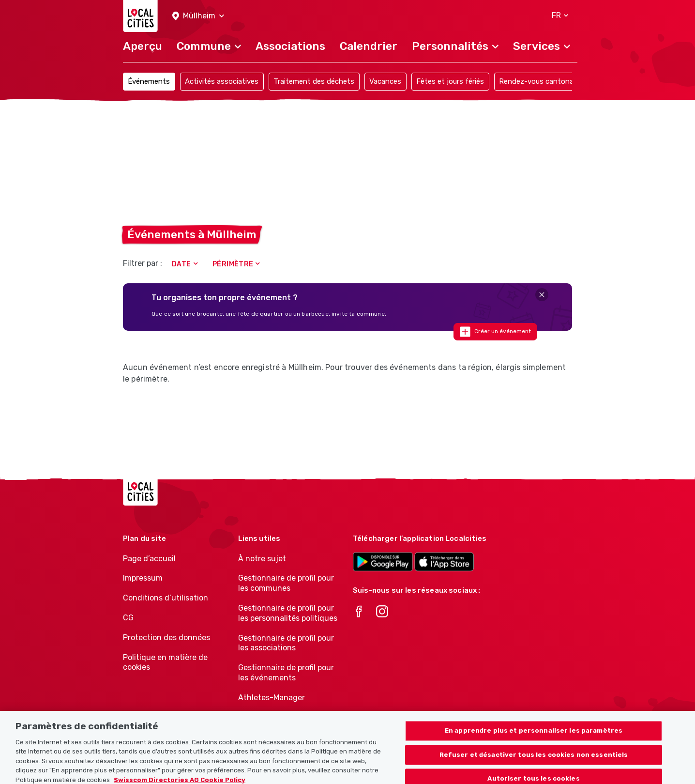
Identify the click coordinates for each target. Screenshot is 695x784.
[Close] (542, 295)
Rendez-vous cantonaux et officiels (558, 81)
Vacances (385, 81)
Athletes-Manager (272, 698)
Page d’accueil (149, 559)
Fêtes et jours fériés (450, 81)
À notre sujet (262, 559)
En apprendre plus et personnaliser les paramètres (534, 740)
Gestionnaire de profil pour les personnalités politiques (288, 613)
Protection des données (166, 638)
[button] (198, 16)
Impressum (143, 578)
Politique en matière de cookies (165, 662)
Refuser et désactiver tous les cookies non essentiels (534, 763)
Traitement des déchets (314, 81)
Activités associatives (222, 81)
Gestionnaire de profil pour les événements (286, 673)
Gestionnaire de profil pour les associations (286, 643)
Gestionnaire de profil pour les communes (286, 583)
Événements (149, 81)
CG (128, 618)
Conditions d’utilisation (166, 598)
